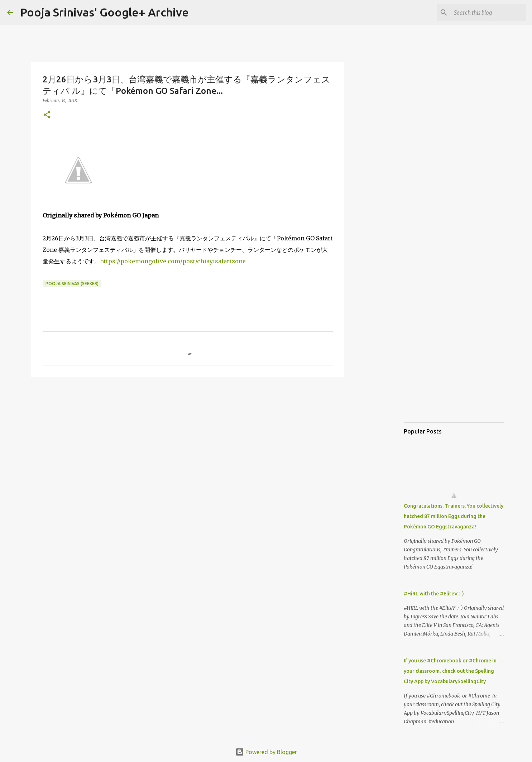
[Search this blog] (489, 13)
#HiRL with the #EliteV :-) (434, 594)
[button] (47, 115)
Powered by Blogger (266, 752)
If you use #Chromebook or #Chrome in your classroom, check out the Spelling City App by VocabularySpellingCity (450, 671)
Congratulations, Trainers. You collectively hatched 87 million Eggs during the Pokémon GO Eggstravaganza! (454, 516)
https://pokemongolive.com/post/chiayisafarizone (173, 261)
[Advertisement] (188, 438)
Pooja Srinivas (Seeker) (72, 284)
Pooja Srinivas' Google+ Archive (104, 12)
